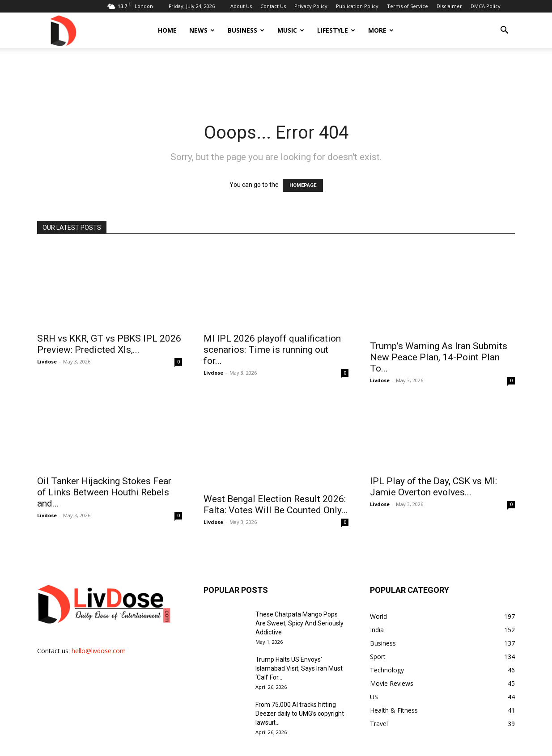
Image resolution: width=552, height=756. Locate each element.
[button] (504, 31)
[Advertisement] (276, 79)
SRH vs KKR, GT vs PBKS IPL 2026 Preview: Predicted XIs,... (109, 334)
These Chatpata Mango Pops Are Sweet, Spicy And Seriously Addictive (299, 599)
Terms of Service (408, 6)
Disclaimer (449, 6)
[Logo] (63, 30)
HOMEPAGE (303, 185)
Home (167, 30)
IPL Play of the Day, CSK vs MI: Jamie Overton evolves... (433, 469)
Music (291, 30)
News (202, 30)
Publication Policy (357, 6)
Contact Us (273, 6)
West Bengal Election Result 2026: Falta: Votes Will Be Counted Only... (276, 469)
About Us (241, 6)
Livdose (47, 352)
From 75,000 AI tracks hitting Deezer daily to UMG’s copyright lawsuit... (300, 689)
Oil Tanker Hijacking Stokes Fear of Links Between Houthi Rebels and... (104, 475)
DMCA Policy (486, 6)
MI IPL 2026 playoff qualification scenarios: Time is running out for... (272, 340)
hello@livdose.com (99, 627)
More (381, 30)
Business (246, 30)
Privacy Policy (311, 6)
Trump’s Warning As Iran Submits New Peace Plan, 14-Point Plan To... (439, 340)
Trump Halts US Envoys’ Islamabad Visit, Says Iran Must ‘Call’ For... (299, 644)
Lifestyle (336, 30)
